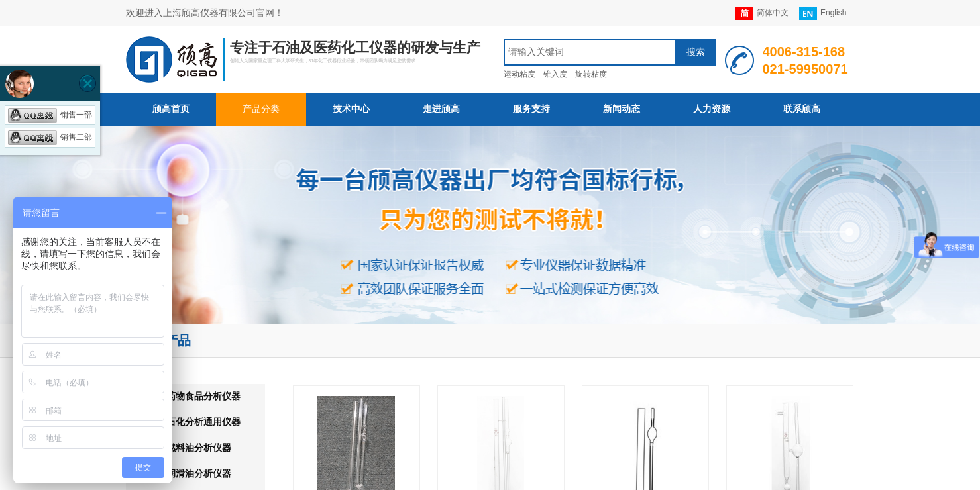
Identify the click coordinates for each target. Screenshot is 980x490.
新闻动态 (622, 109)
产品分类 (261, 109)
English (823, 14)
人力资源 (712, 109)
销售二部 (50, 137)
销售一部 (50, 115)
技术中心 (351, 109)
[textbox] (590, 52)
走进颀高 (441, 109)
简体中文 (762, 14)
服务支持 (531, 109)
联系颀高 (802, 109)
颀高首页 (171, 109)
